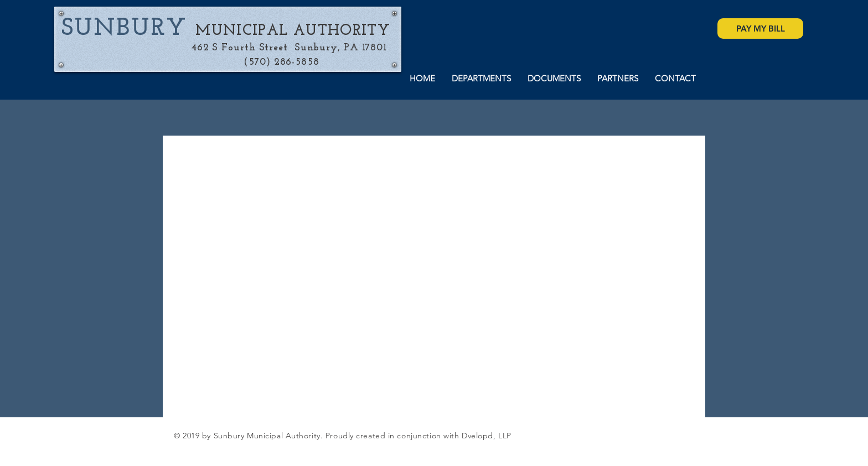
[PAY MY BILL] (760, 29)
